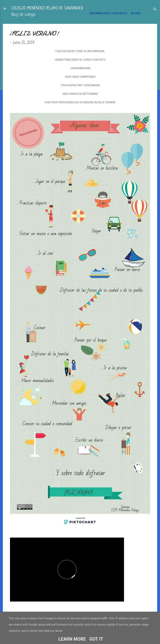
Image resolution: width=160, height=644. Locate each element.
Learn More (72, 639)
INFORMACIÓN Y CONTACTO (109, 13)
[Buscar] (155, 10)
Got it (96, 639)
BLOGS (136, 13)
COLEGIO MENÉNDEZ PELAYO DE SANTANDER (47, 8)
